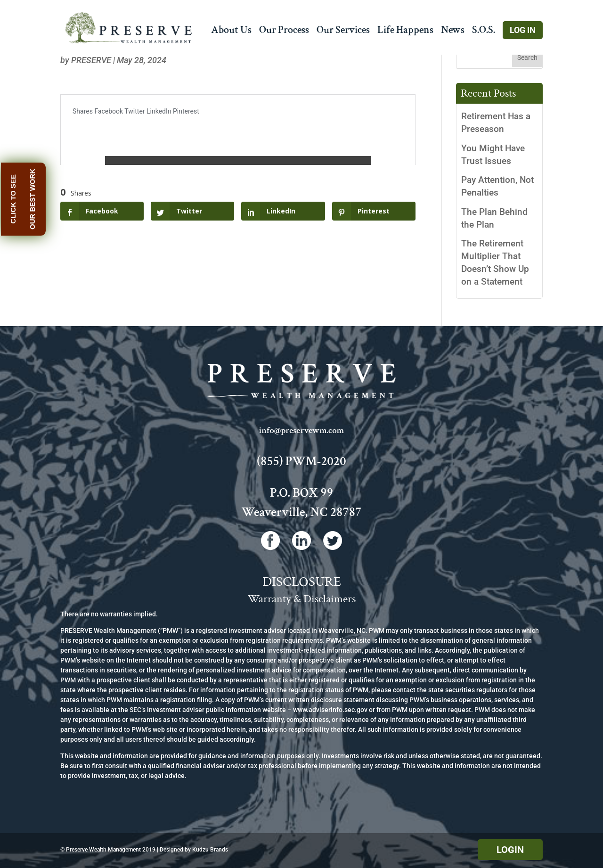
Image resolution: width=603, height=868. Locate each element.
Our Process (284, 32)
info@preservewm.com (301, 430)
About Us (231, 32)
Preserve (91, 60)
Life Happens (405, 32)
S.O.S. (484, 32)
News (453, 32)
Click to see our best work (27, 199)
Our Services (343, 32)
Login (510, 850)
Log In (523, 30)
